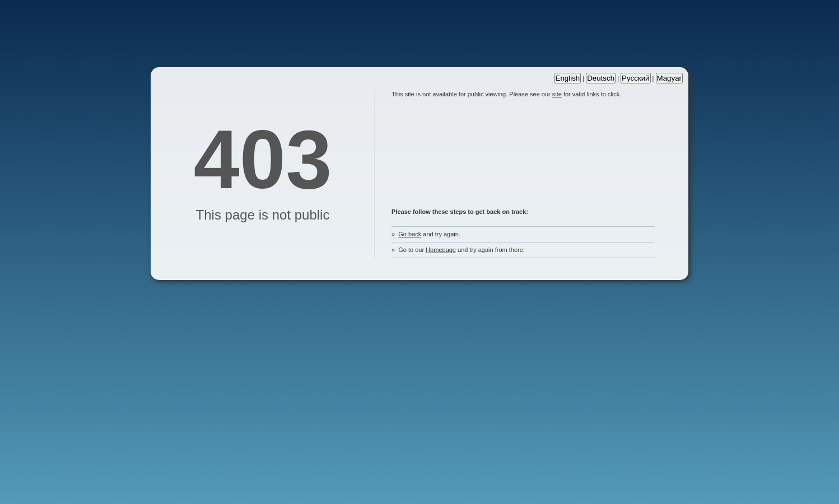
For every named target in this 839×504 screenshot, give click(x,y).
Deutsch (601, 78)
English (568, 78)
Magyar (669, 78)
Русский (635, 78)
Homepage (441, 250)
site (557, 94)
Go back (410, 234)
